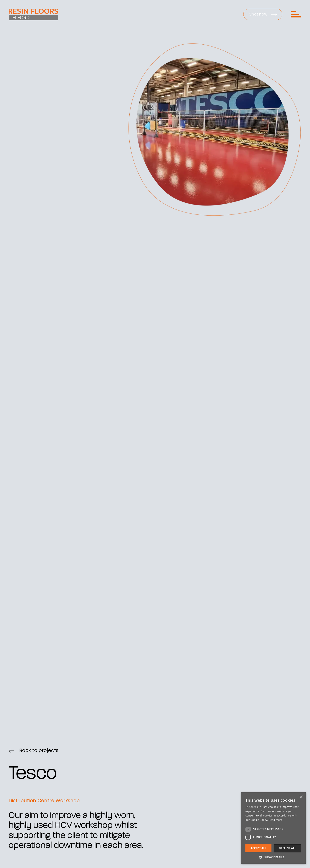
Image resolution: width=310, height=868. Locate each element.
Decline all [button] (288, 848)
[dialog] (273, 828)
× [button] (301, 797)
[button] (273, 857)
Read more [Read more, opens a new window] (276, 820)
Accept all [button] (259, 848)
